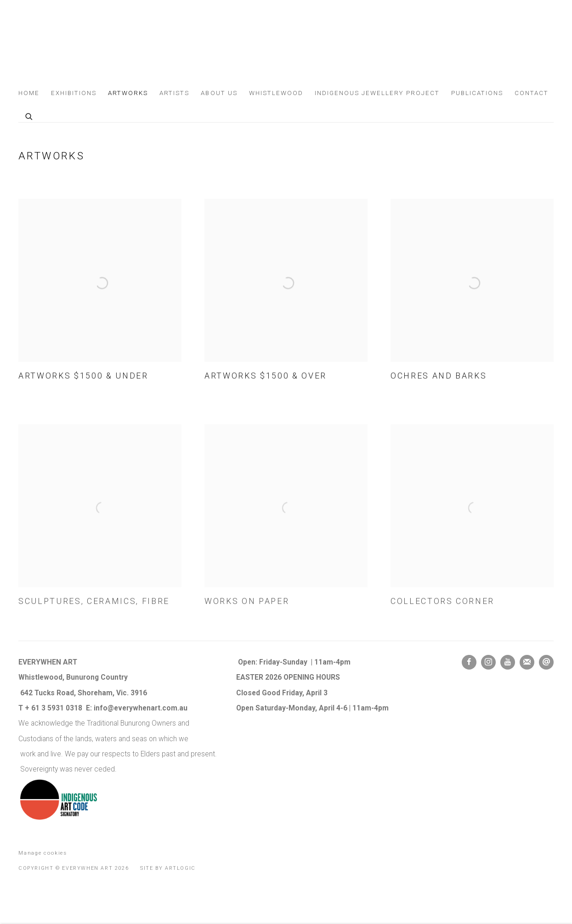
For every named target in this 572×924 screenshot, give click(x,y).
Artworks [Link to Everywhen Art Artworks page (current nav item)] (128, 93)
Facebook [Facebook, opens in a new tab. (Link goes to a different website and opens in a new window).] (469, 662)
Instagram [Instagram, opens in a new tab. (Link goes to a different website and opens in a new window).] (488, 662)
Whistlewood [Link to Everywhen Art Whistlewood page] (276, 93)
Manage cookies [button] (43, 853)
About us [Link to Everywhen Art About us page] (219, 93)
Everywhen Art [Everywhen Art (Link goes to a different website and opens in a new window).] (51, 45)
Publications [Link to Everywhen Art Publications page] (477, 93)
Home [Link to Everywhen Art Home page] (29, 93)
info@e (106, 708)
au (184, 708)
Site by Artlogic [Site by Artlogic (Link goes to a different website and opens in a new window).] (168, 868)
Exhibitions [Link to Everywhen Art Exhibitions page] (74, 93)
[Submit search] (29, 115)
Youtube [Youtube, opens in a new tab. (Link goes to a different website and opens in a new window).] (508, 662)
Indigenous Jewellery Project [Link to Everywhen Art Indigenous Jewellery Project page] (377, 93)
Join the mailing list (527, 662)
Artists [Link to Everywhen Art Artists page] (174, 93)
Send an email (546, 662)
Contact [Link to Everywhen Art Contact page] (532, 93)
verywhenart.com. (149, 708)
